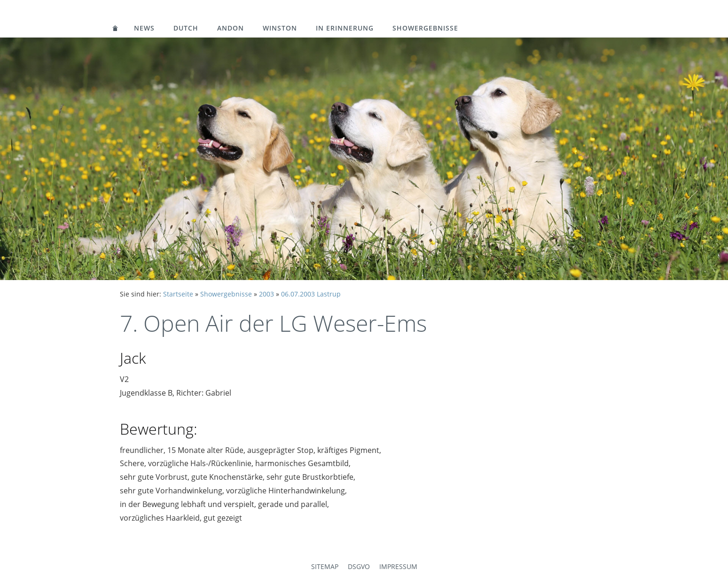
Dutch (186, 28)
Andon (231, 28)
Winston (280, 28)
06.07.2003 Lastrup (311, 294)
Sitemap (325, 566)
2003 (266, 294)
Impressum (398, 566)
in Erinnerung (345, 28)
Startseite (178, 294)
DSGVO (359, 566)
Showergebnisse (425, 28)
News (144, 28)
